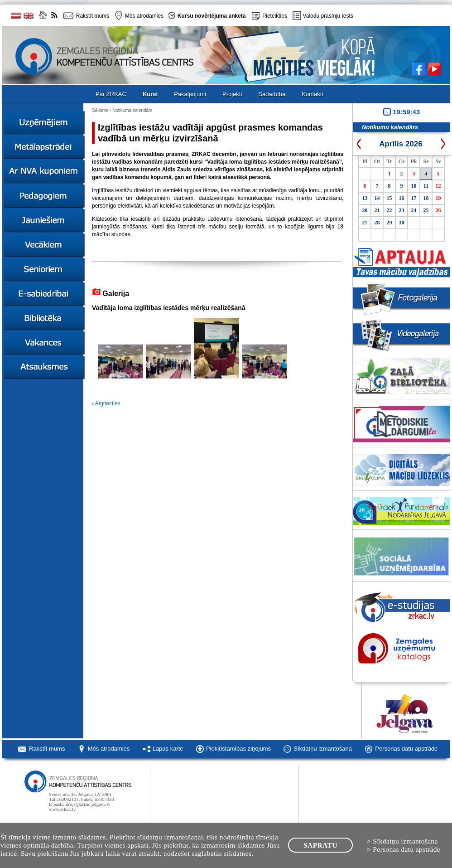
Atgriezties (106, 403)
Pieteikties (275, 16)
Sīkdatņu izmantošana (323, 749)
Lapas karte (168, 749)
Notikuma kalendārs (132, 110)
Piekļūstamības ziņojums (238, 749)
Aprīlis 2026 (401, 144)
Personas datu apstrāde (406, 749)
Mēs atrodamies (109, 749)
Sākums (100, 110)
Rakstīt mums (47, 749)
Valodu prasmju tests (328, 16)
